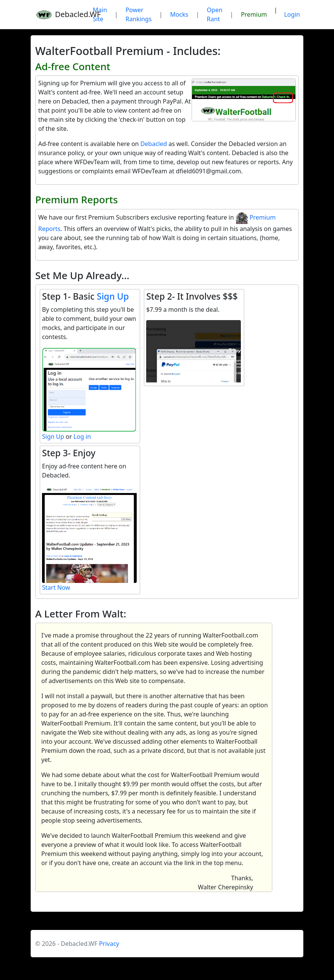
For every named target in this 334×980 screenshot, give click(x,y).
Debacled (154, 144)
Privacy (109, 944)
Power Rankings (138, 14)
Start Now (56, 587)
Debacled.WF (59, 15)
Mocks (179, 14)
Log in (82, 437)
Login (292, 14)
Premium (254, 14)
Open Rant (215, 14)
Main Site (100, 14)
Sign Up (113, 296)
